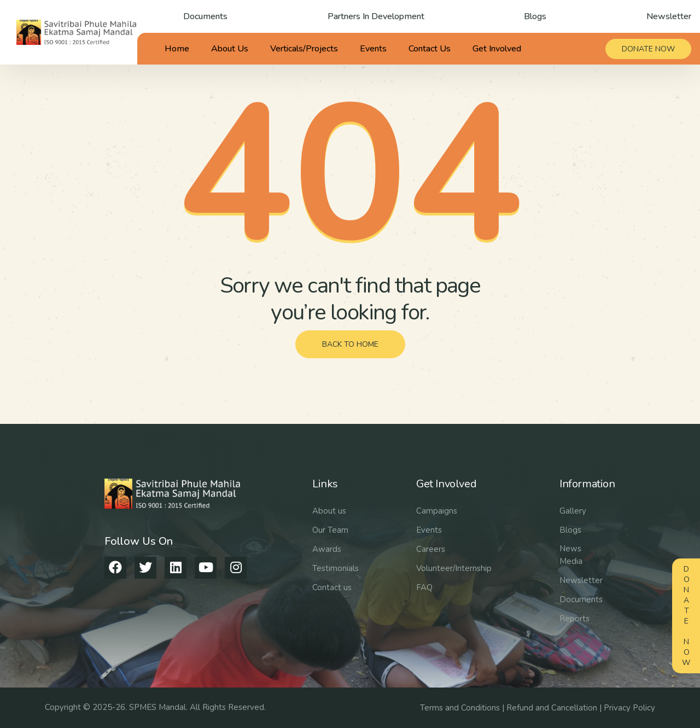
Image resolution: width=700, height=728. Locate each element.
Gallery (573, 511)
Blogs (535, 16)
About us (329, 511)
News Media (571, 555)
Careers (431, 549)
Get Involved (497, 49)
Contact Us (430, 49)
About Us (230, 49)
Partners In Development (376, 16)
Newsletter (669, 16)
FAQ (424, 587)
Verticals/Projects (304, 49)
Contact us (332, 587)
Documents (205, 16)
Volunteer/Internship (454, 568)
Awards (327, 549)
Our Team (330, 530)
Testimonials (336, 568)
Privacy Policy (629, 708)
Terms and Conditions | (463, 708)
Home (177, 49)
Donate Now (686, 616)
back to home (350, 344)
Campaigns (437, 511)
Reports (574, 619)
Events (373, 49)
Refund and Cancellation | (555, 708)
